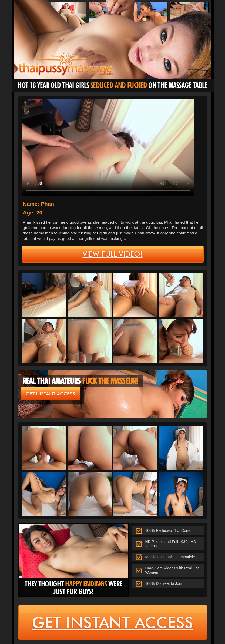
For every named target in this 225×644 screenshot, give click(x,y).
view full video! (113, 254)
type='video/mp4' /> (108, 148)
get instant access (50, 394)
